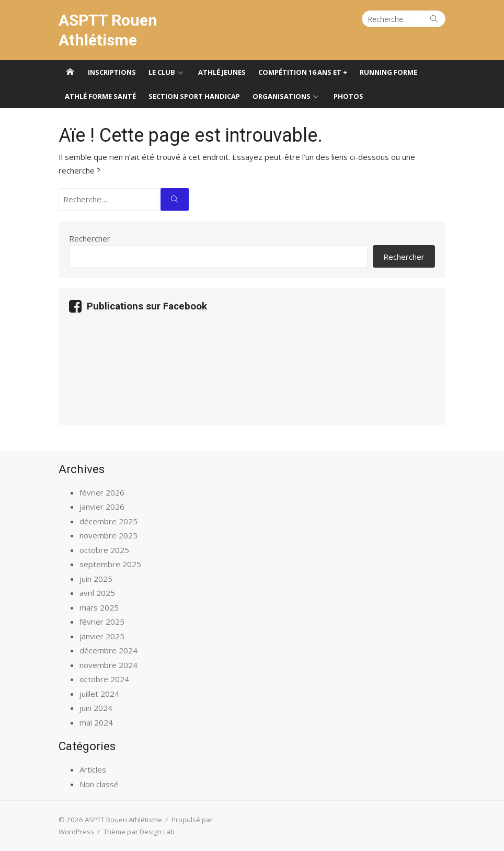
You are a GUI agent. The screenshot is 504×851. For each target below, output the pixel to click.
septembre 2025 (110, 564)
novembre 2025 (108, 535)
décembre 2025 (108, 521)
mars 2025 (99, 607)
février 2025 (102, 622)
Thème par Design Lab (139, 832)
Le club (162, 72)
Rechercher (90, 238)
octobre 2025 (104, 550)
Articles (93, 769)
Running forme (388, 72)
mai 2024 (96, 722)
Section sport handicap (194, 96)
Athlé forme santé (100, 96)
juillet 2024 (99, 694)
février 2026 (102, 492)
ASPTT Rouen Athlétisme (108, 30)
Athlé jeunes (222, 72)
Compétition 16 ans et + (303, 72)
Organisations (282, 96)
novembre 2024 (108, 665)
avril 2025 (97, 593)
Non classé (99, 784)
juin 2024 (96, 708)
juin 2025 (96, 579)
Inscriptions (112, 72)
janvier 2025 (102, 636)
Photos (348, 96)
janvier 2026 (102, 507)
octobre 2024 (104, 679)
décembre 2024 (108, 650)
